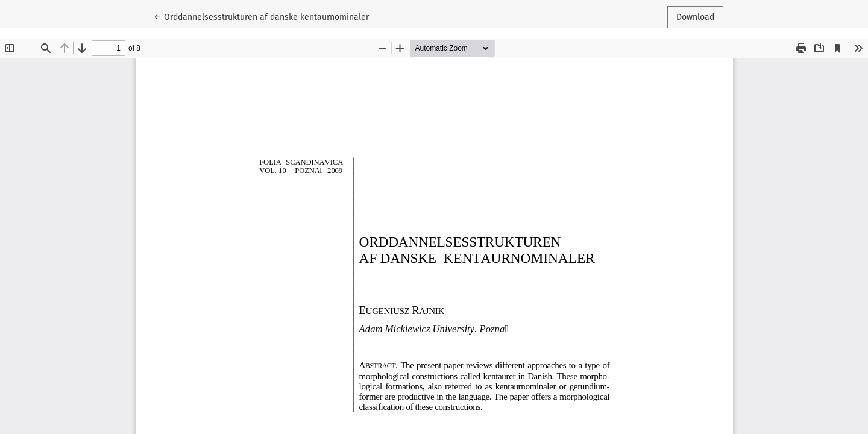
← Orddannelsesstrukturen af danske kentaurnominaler (261, 16)
